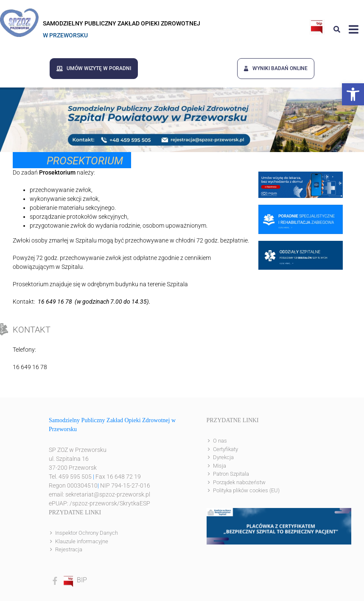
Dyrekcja (223, 457)
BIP (75, 580)
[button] (353, 94)
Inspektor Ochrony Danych (87, 533)
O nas (220, 441)
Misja (220, 466)
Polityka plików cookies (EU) (246, 490)
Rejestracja (69, 549)
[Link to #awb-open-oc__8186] (337, 29)
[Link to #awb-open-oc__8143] (354, 29)
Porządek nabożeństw (239, 482)
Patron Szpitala (231, 474)
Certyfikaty (225, 449)
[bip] (317, 22)
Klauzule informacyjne (82, 541)
